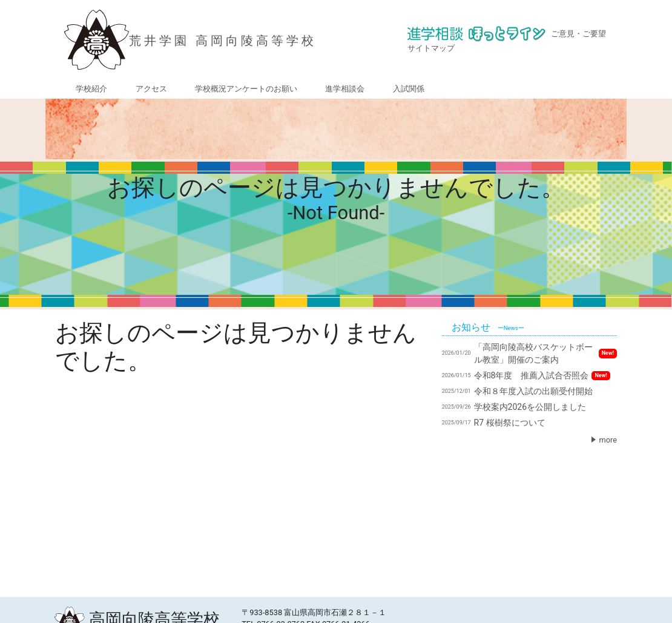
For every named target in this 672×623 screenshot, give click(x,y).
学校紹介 (91, 89)
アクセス (151, 89)
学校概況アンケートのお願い (246, 89)
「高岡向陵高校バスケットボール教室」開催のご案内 (529, 353)
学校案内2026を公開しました (514, 407)
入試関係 (409, 89)
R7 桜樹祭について (494, 423)
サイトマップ (431, 48)
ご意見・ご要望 (578, 34)
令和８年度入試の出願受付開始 (517, 391)
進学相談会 (345, 89)
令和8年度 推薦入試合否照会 (526, 375)
